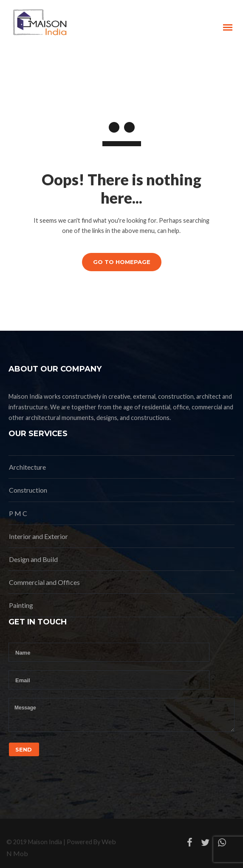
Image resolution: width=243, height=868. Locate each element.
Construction (28, 490)
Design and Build (33, 559)
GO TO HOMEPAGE (122, 262)
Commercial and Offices (44, 582)
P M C (18, 513)
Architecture (27, 467)
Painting (21, 605)
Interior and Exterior (38, 536)
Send (24, 749)
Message (121, 715)
